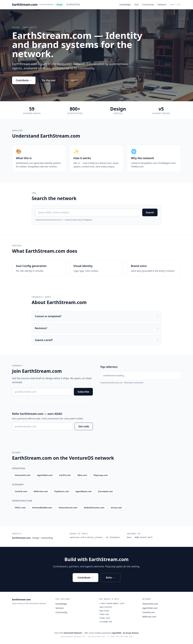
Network (162, 5)
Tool (136, 5)
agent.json (175, 5)
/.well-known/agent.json (112, 604)
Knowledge (125, 5)
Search (150, 212)
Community (148, 5)
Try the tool (49, 80)
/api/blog (104, 611)
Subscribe (83, 392)
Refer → (111, 578)
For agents (72, 80)
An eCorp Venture (46, 4)
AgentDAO (117, 633)
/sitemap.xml (106, 622)
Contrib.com (149, 612)
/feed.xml (104, 615)
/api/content (106, 607)
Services (60, 608)
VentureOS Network (73, 633)
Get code (84, 426)
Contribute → (24, 80)
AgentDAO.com (150, 608)
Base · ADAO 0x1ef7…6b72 (140, 538)
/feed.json (104, 618)
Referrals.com (149, 617)
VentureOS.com (150, 604)
